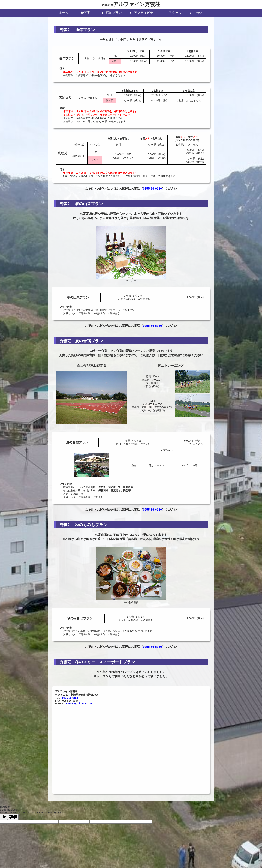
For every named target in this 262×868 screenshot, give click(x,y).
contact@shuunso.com (80, 704)
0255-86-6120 (152, 188)
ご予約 (198, 13)
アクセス (175, 13)
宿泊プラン (114, 13)
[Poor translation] (13, 817)
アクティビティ (145, 13)
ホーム (64, 13)
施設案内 (87, 13)
